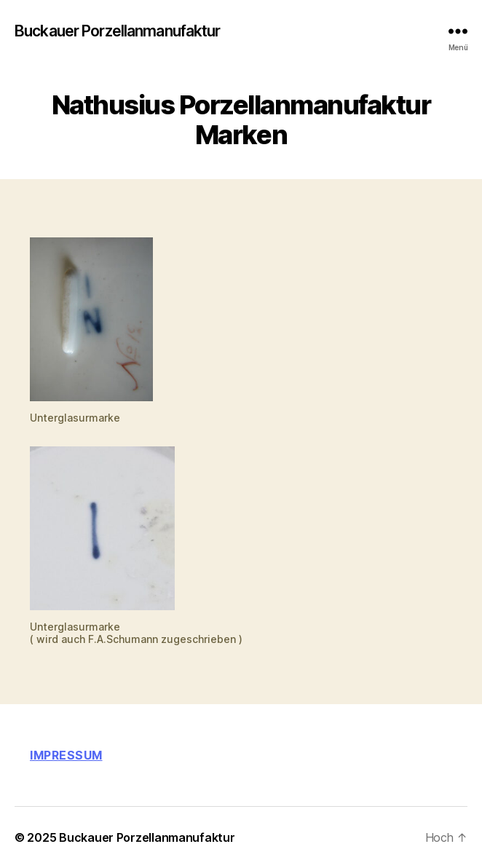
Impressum (66, 755)
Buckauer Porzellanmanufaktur (118, 31)
